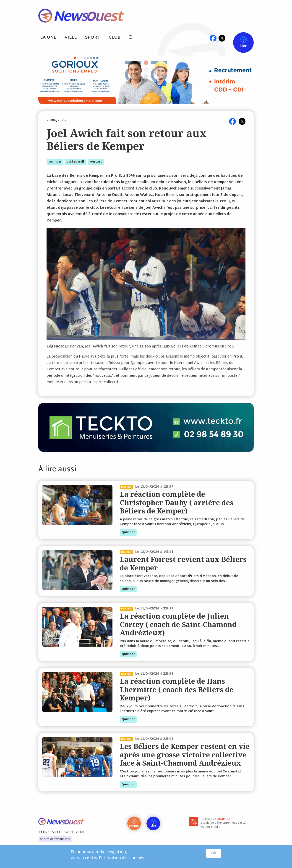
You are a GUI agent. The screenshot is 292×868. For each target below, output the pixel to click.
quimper (55, 162)
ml (204, 38)
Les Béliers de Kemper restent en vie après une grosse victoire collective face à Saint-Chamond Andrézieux (185, 755)
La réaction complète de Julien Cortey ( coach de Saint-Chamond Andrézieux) (178, 624)
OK (214, 853)
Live (239, 38)
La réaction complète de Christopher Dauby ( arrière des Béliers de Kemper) (177, 502)
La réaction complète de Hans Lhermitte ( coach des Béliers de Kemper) (177, 689)
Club (115, 38)
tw (222, 38)
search (133, 38)
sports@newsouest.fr (55, 839)
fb (213, 38)
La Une (48, 38)
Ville (71, 38)
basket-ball (75, 162)
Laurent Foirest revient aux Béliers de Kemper (183, 563)
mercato (96, 162)
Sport (93, 38)
